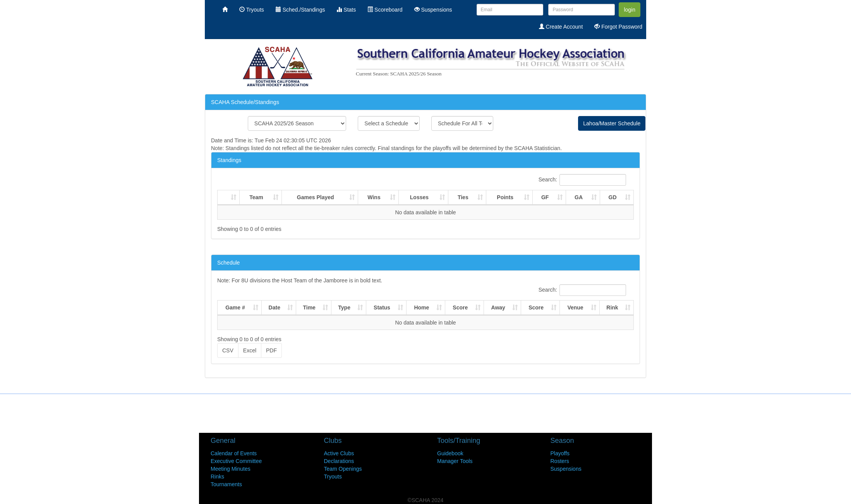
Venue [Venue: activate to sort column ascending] (575, 308)
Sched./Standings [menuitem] (300, 10)
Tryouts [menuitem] (252, 10)
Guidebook (450, 453)
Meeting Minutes (231, 469)
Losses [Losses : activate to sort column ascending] (419, 197)
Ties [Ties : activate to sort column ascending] (463, 197)
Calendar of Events (234, 453)
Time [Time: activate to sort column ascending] (309, 308)
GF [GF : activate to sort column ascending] (545, 197)
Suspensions (566, 469)
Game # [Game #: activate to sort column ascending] (235, 308)
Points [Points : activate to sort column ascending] (505, 197)
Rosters (560, 461)
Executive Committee (236, 461)
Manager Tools (455, 461)
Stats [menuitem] (346, 10)
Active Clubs (339, 453)
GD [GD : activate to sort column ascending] (613, 197)
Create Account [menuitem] (561, 27)
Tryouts (333, 477)
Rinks (217, 477)
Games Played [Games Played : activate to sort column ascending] (316, 197)
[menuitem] (225, 10)
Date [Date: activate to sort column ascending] (275, 308)
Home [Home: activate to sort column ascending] (421, 308)
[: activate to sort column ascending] (229, 198)
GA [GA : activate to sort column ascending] (579, 197)
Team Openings (343, 469)
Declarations (339, 461)
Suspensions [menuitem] (433, 10)
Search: (582, 180)
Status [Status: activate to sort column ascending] (382, 308)
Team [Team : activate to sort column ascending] (256, 197)
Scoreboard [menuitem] (385, 10)
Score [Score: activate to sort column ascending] (460, 308)
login (630, 10)
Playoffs (560, 453)
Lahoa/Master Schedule (612, 123)
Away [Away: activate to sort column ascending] (498, 308)
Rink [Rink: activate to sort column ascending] (612, 308)
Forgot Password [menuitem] (618, 27)
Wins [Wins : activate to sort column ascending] (374, 197)
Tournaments (226, 484)
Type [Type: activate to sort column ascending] (344, 308)
